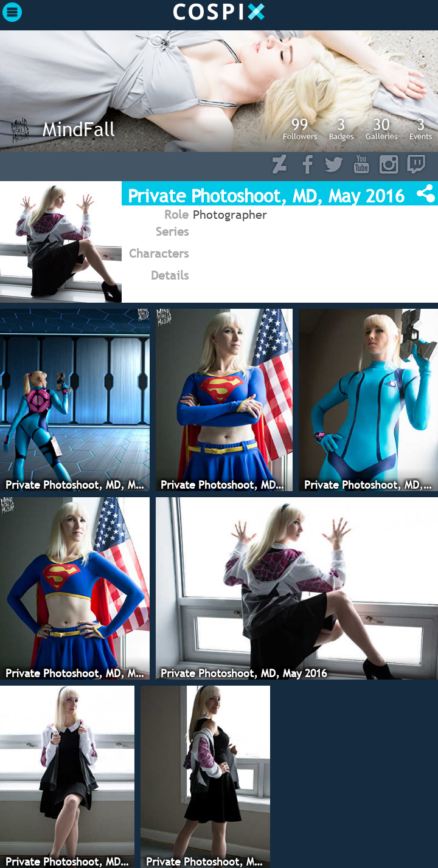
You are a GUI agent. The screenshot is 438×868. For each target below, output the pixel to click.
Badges (341, 128)
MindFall (79, 129)
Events (421, 128)
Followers (300, 128)
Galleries (381, 128)
